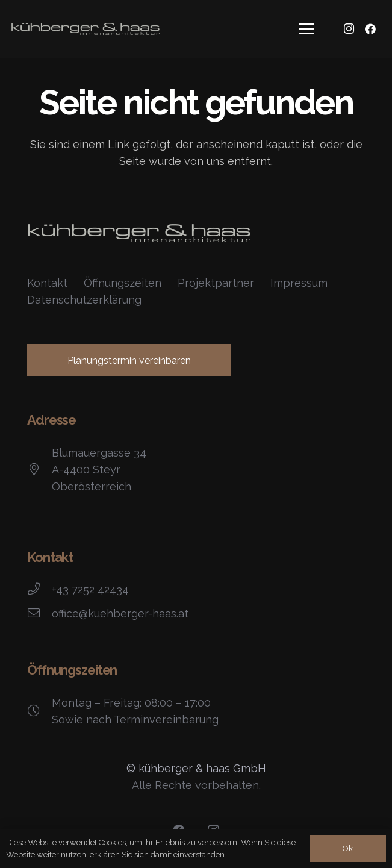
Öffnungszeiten (123, 283)
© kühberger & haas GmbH (196, 768)
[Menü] (306, 29)
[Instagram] (349, 29)
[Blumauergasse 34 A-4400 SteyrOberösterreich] (39, 470)
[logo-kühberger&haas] (85, 29)
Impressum (299, 283)
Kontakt (47, 283)
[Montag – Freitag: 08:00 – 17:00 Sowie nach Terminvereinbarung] (39, 711)
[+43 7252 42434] (39, 590)
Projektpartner (216, 283)
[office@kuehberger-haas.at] (39, 614)
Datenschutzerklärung (84, 300)
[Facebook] (370, 29)
